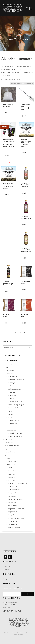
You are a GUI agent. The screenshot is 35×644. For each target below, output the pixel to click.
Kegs (8, 427)
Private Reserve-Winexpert (16, 518)
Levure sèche (14, 424)
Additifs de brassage (15, 389)
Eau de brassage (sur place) (17, 405)
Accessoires (10, 370)
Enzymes (13, 395)
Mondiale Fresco (15, 490)
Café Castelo (9, 439)
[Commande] (22, 84)
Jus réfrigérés (12, 480)
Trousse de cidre (10, 452)
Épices (12, 398)
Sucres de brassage (16, 402)
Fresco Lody (14, 487)
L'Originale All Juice (14, 493)
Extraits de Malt (13, 408)
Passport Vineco (13, 515)
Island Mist (12, 477)
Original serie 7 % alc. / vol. (16, 509)
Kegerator (8, 449)
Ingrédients (10, 386)
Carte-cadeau (9, 443)
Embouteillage (13, 376)
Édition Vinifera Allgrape (15, 471)
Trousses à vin (11, 465)
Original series (13, 512)
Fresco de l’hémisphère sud (18, 483)
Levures (11, 417)
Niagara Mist (12, 502)
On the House (13, 505)
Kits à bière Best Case (15, 433)
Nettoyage (12, 383)
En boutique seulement (12, 446)
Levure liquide (14, 420)
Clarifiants (13, 392)
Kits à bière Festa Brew (15, 436)
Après (10, 468)
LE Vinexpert (12, 496)
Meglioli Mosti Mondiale (16, 499)
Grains (10, 411)
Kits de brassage (12, 430)
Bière (6, 367)
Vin (6, 455)
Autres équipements (11, 364)
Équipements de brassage (16, 380)
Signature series (13, 521)
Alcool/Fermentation (11, 361)
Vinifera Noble (13, 524)
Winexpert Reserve (14, 527)
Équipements (10, 373)
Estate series (12, 474)
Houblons (11, 414)
